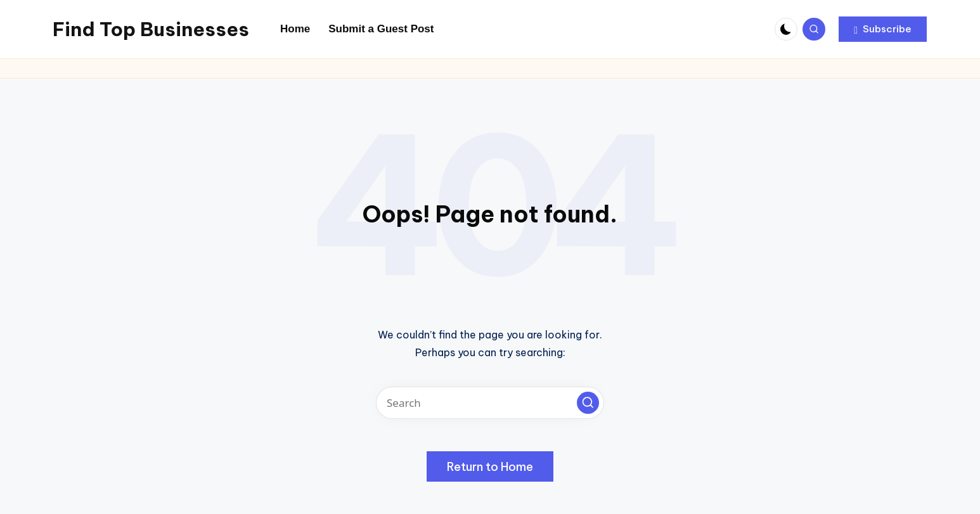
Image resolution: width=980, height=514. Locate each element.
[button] (883, 29)
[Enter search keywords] (490, 403)
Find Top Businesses (151, 29)
